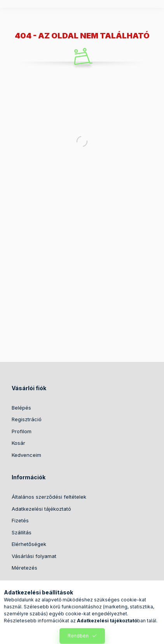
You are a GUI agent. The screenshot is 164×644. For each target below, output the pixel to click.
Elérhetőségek (29, 544)
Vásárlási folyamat (34, 556)
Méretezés (24, 568)
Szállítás (22, 532)
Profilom (22, 431)
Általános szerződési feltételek (49, 497)
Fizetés (20, 520)
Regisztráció (27, 419)
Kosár (18, 443)
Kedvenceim (26, 455)
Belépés (21, 408)
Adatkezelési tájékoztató (41, 509)
